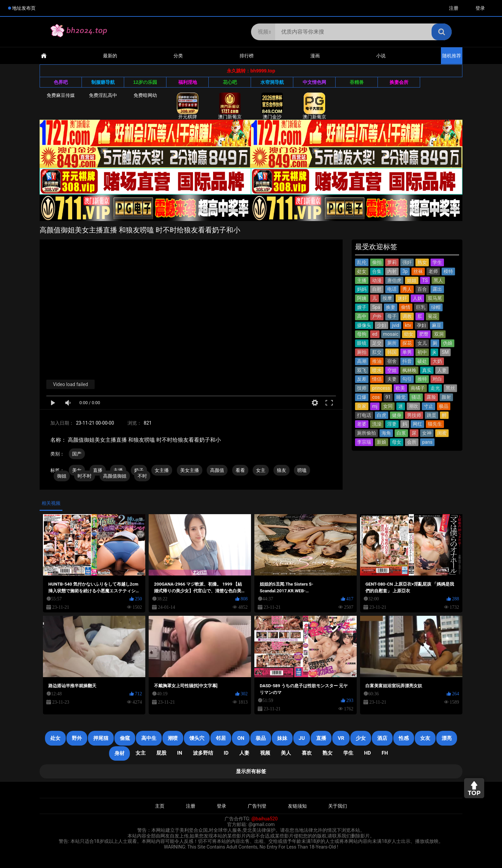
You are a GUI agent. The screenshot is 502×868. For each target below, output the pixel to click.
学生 (437, 262)
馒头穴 (197, 738)
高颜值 (217, 470)
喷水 (377, 370)
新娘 (382, 442)
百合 (422, 289)
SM (445, 352)
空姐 (392, 370)
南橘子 (418, 388)
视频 (265, 753)
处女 (362, 271)
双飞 (362, 370)
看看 (240, 470)
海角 (386, 433)
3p (405, 271)
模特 (448, 271)
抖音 (407, 361)
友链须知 (297, 806)
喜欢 (307, 753)
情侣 (377, 379)
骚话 (416, 397)
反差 (362, 379)
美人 (286, 753)
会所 (412, 442)
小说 (381, 56)
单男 (407, 352)
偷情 (406, 307)
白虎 (382, 415)
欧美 (400, 388)
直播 (98, 470)
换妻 (391, 307)
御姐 (62, 476)
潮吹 (413, 406)
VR (341, 738)
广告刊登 (257, 806)
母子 (392, 316)
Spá (376, 307)
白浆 (401, 433)
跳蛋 (432, 415)
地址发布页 (24, 8)
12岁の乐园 (145, 82)
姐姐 (412, 280)
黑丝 (450, 388)
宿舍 (392, 361)
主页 (160, 806)
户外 (377, 316)
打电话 (364, 415)
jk (434, 352)
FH (385, 753)
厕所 (392, 343)
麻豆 (437, 325)
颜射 (446, 397)
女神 (427, 433)
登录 (480, 8)
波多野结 (203, 753)
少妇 (382, 325)
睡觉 (401, 397)
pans (427, 442)
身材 (119, 753)
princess (381, 388)
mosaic (391, 334)
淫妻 (392, 424)
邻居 (221, 738)
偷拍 (377, 262)
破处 (422, 361)
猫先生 (435, 424)
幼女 (409, 334)
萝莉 (392, 262)
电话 (392, 289)
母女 (397, 442)
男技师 (414, 415)
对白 (437, 379)
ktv (408, 325)
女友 (425, 738)
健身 (397, 415)
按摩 (387, 298)
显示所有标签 (251, 771)
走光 (435, 388)
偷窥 (125, 738)
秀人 (407, 289)
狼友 (282, 470)
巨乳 (421, 307)
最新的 (110, 56)
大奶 (437, 361)
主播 (362, 280)
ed (375, 334)
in (180, 753)
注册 (454, 8)
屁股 (161, 753)
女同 (388, 406)
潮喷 (173, 738)
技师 (362, 388)
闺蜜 (442, 433)
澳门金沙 (272, 106)
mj (375, 406)
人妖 (417, 298)
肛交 (377, 352)
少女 (361, 738)
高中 (362, 316)
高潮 (362, 361)
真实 (427, 370)
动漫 (377, 280)
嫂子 (362, 307)
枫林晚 (409, 370)
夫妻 (392, 379)
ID (226, 753)
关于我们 (338, 806)
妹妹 (282, 738)
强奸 (407, 262)
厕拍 (362, 352)
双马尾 (435, 298)
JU (302, 738)
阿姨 (362, 298)
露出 (437, 289)
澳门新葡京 (230, 106)
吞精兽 (357, 82)
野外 (77, 738)
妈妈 (362, 289)
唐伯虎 (394, 280)
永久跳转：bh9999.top (251, 71)
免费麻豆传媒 (61, 95)
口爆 (362, 397)
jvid (395, 325)
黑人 (438, 280)
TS (425, 280)
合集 (377, 271)
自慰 (377, 289)
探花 (407, 343)
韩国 (392, 352)
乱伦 (362, 262)
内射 (392, 271)
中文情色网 (314, 82)
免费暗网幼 (145, 95)
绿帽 (436, 307)
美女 (77, 470)
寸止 (429, 406)
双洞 (439, 334)
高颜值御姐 (115, 476)
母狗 (362, 334)
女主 (261, 470)
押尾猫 (101, 738)
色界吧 (61, 82)
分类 (178, 56)
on (241, 738)
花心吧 (230, 82)
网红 (417, 424)
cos (376, 397)
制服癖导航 (103, 82)
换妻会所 (399, 82)
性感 (404, 738)
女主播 (162, 470)
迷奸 (402, 298)
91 (388, 397)
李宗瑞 (364, 442)
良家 (362, 406)
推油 (377, 361)
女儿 (422, 343)
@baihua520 (264, 819)
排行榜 (247, 56)
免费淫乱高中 (103, 95)
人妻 (442, 370)
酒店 (382, 738)
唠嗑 (302, 470)
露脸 (431, 397)
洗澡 (377, 424)
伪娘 (448, 343)
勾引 (407, 379)
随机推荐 (452, 56)
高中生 (149, 738)
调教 (407, 316)
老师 (433, 271)
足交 (377, 343)
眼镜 (362, 343)
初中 (422, 352)
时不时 (85, 476)
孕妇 (421, 325)
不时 (142, 476)
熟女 (422, 262)
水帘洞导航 (272, 82)
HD (367, 753)
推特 (422, 379)
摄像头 (364, 325)
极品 (444, 406)
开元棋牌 (188, 106)
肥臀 (424, 334)
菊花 (433, 316)
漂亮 (447, 738)
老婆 (362, 424)
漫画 (315, 56)
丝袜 (418, 271)
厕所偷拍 (366, 433)
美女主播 (190, 470)
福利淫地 (188, 82)
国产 (77, 454)
